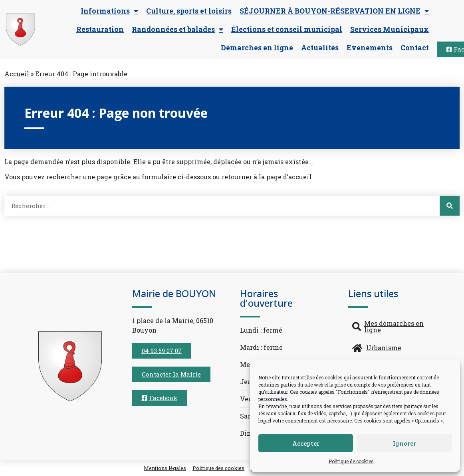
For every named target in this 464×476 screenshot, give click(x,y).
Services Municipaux (390, 29)
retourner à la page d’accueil (267, 177)
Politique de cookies (351, 461)
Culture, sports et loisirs (189, 11)
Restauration (100, 29)
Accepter (306, 443)
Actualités (320, 48)
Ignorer (405, 443)
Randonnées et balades (177, 30)
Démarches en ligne (257, 48)
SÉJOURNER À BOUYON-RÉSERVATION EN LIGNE (334, 11)
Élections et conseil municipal (287, 29)
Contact (415, 48)
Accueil (17, 74)
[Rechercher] (450, 206)
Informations (109, 11)
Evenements (370, 48)
